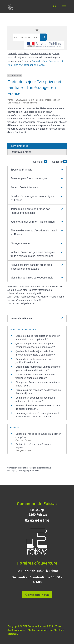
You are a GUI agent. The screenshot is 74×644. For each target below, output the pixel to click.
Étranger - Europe (41, 53)
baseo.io (35, 471)
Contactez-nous (37, 595)
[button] (37, 170)
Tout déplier (58, 162)
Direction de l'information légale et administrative (30, 468)
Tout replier (39, 162)
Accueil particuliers (19, 53)
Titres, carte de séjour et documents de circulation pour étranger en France (34, 57)
